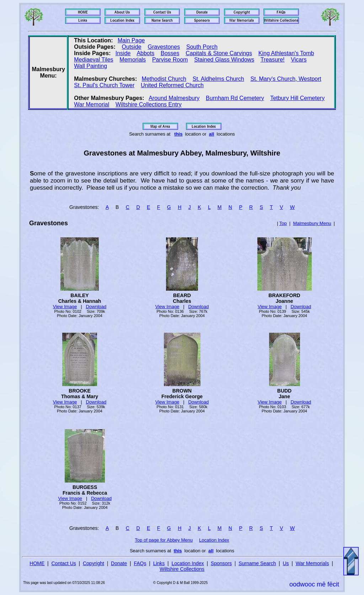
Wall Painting (90, 66)
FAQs (140, 563)
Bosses (170, 53)
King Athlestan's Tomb (286, 53)
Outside (132, 47)
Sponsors (221, 563)
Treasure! (273, 60)
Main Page (131, 40)
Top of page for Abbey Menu (164, 540)
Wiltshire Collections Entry (149, 104)
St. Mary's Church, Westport (286, 79)
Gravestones (164, 47)
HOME (37, 563)
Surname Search (257, 563)
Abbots (145, 53)
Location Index (214, 540)
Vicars (299, 60)
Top (283, 223)
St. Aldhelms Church (218, 79)
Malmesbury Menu (312, 223)
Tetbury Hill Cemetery (297, 98)
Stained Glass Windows (224, 60)
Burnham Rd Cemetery (235, 98)
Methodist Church (164, 79)
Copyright (93, 563)
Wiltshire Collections (182, 569)
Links (159, 563)
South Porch (202, 47)
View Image (65, 307)
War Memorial (92, 104)
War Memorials (312, 563)
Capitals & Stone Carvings (219, 53)
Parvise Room (170, 60)
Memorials (133, 60)
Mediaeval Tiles (93, 60)
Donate (119, 563)
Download (96, 307)
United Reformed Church (172, 85)
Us (286, 563)
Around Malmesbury (174, 98)
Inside (123, 53)
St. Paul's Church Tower (104, 85)
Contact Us (64, 563)
